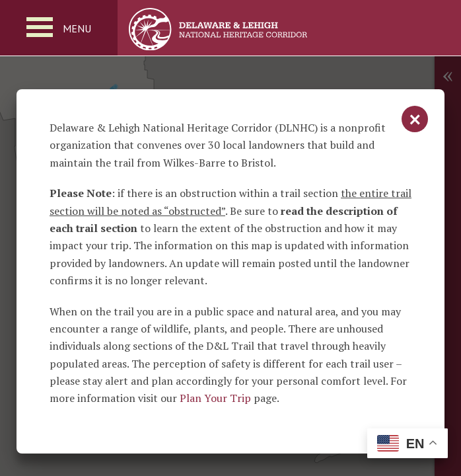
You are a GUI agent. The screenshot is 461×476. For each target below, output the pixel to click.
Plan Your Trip (215, 398)
